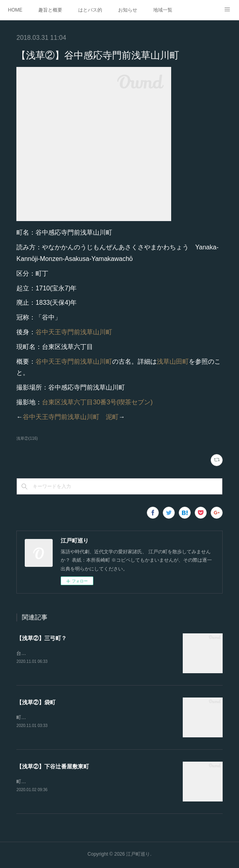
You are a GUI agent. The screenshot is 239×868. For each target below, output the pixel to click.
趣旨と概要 (50, 10)
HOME (15, 10)
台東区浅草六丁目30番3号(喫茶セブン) (97, 402)
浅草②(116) (27, 438)
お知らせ (128, 10)
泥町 (112, 417)
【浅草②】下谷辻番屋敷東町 (53, 768)
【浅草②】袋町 (36, 703)
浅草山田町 (173, 362)
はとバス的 (90, 10)
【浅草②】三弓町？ (41, 638)
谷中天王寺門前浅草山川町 (74, 332)
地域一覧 (163, 10)
